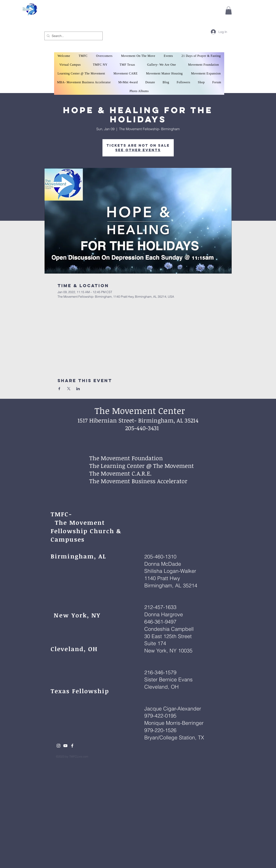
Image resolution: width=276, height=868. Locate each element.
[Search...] (73, 36)
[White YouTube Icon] (65, 746)
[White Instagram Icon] (58, 746)
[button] (229, 11)
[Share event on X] (69, 389)
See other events (138, 150)
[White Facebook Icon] (72, 746)
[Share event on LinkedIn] (78, 389)
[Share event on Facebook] (59, 389)
